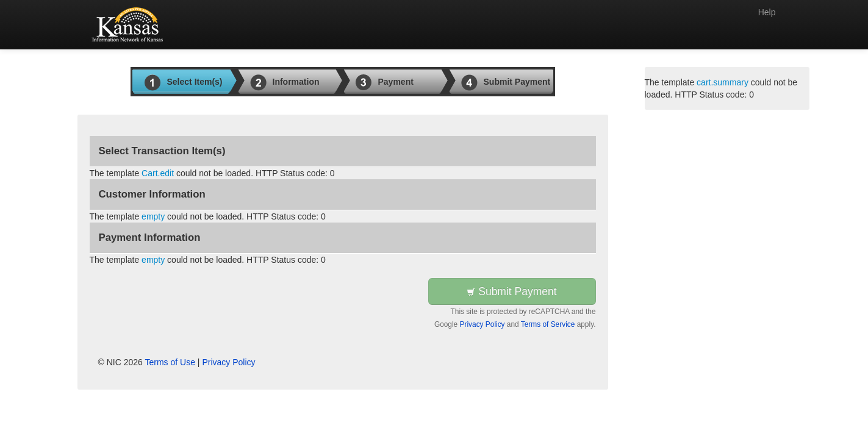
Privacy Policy (482, 324)
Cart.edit (158, 173)
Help (767, 12)
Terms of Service (548, 324)
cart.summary (723, 82)
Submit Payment (511, 291)
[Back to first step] (130, 24)
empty (153, 216)
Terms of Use (170, 362)
